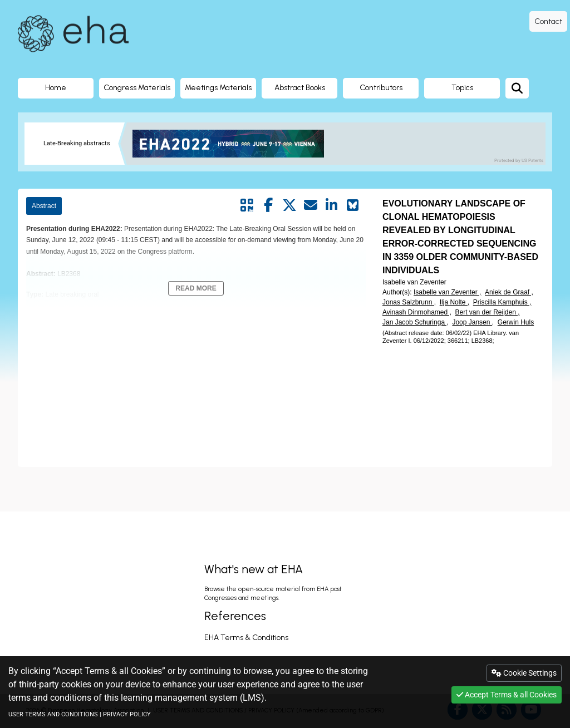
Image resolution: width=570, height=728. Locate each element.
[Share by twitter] (289, 205)
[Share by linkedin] (332, 205)
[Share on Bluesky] (353, 205)
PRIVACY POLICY (127, 714)
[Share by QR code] (247, 205)
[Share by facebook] (268, 205)
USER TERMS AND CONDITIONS (53, 714)
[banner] (232, 144)
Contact (548, 21)
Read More (196, 288)
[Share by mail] (311, 205)
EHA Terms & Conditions (246, 638)
